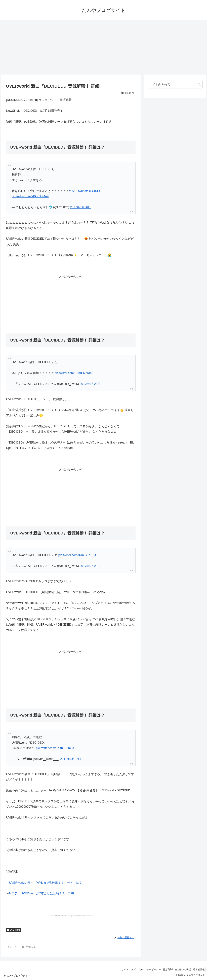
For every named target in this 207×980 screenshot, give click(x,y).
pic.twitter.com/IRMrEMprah (73, 373)
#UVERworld (78, 191)
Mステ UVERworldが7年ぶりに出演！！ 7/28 (41, 893)
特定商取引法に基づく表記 (175, 969)
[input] (175, 85)
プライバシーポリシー (145, 969)
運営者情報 (198, 969)
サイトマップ (123, 969)
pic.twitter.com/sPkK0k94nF (30, 196)
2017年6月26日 (80, 207)
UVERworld (14, 930)
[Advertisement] (104, 47)
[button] (199, 85)
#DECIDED (94, 191)
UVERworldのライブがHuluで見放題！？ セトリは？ (46, 883)
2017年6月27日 (71, 759)
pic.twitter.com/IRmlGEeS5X (77, 555)
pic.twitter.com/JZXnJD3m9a (55, 748)
